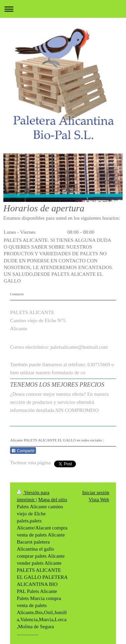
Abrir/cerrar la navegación (63, 9)
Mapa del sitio (53, 500)
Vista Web (99, 500)
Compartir (23, 451)
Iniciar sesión (96, 492)
